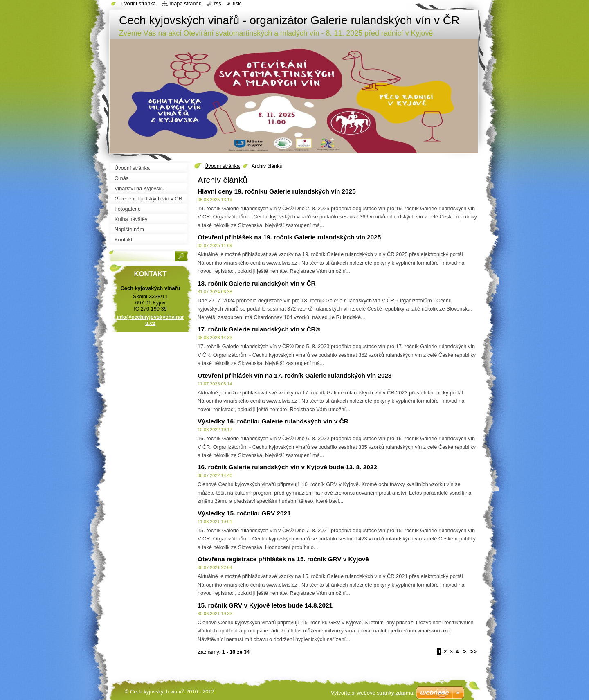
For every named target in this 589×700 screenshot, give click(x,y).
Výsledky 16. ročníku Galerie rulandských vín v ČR (273, 421)
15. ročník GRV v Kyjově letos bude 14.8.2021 (265, 605)
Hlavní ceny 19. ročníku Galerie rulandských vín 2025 (277, 191)
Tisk (237, 3)
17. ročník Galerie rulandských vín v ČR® (259, 329)
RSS (218, 3)
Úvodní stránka (222, 166)
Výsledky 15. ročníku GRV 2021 (244, 513)
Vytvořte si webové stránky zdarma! (373, 693)
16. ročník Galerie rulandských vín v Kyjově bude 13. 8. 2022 (287, 467)
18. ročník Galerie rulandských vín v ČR (257, 283)
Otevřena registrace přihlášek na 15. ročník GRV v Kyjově (283, 559)
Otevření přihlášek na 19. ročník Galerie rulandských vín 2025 (289, 237)
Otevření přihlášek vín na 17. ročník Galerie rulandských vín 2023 (295, 375)
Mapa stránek (186, 3)
